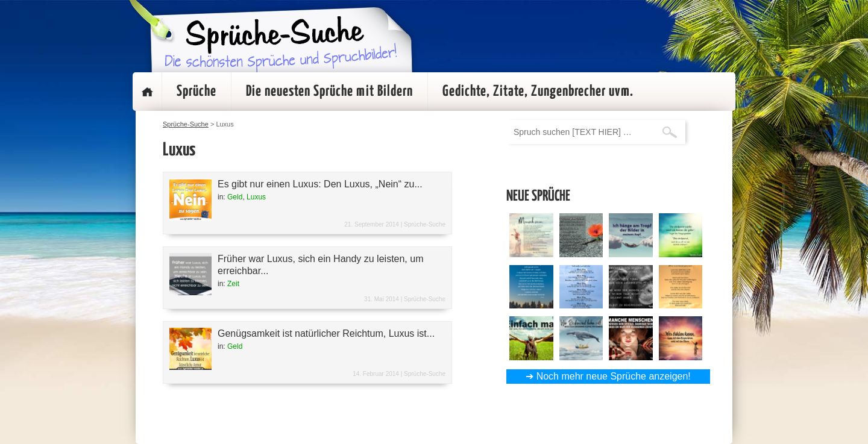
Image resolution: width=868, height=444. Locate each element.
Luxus (256, 197)
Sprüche (197, 92)
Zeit (233, 284)
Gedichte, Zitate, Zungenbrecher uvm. (538, 92)
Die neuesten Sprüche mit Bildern (329, 92)
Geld (235, 197)
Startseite (147, 92)
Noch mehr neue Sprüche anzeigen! (614, 376)
